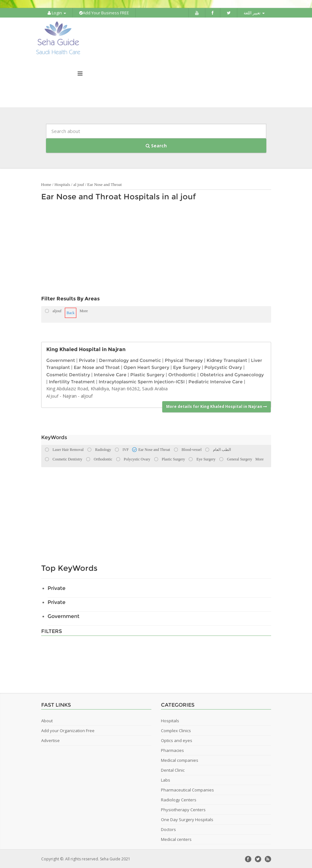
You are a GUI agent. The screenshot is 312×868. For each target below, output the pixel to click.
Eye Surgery (187, 367)
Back (71, 312)
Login (57, 13)
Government (61, 360)
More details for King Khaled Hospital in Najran (217, 406)
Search (156, 145)
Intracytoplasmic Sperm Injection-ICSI (142, 381)
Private (87, 360)
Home (46, 184)
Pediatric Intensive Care (216, 381)
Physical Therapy (184, 360)
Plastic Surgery (147, 374)
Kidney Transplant (227, 360)
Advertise (50, 740)
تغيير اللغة (254, 13)
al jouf (79, 184)
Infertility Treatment (72, 381)
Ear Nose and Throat (104, 184)
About (47, 720)
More (84, 310)
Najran (70, 395)
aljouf (87, 395)
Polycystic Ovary (223, 367)
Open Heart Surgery (146, 367)
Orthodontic (182, 374)
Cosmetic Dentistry (68, 374)
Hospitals (62, 184)
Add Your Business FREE (104, 13)
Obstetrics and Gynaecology (232, 374)
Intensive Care (110, 374)
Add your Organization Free (68, 730)
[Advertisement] (153, 249)
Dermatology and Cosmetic (130, 360)
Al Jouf (52, 395)
